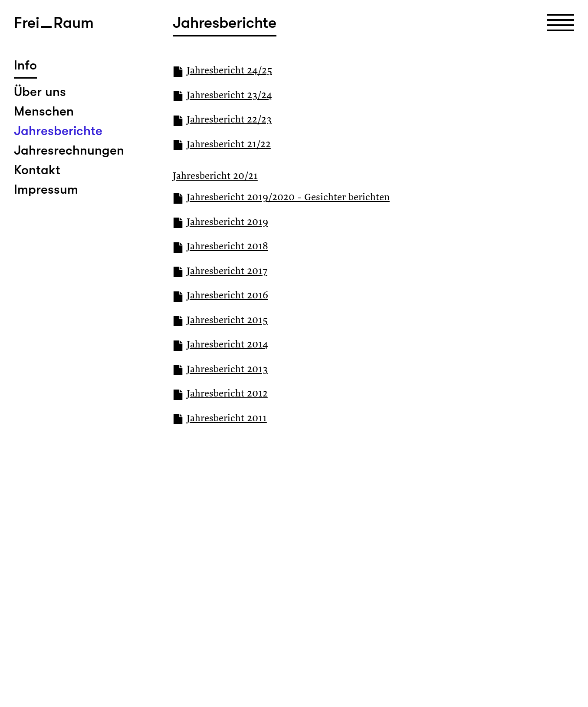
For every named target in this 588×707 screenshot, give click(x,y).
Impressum (46, 189)
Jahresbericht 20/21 (215, 177)
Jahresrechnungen (69, 150)
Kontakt (37, 170)
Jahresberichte (58, 131)
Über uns (40, 92)
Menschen (44, 111)
